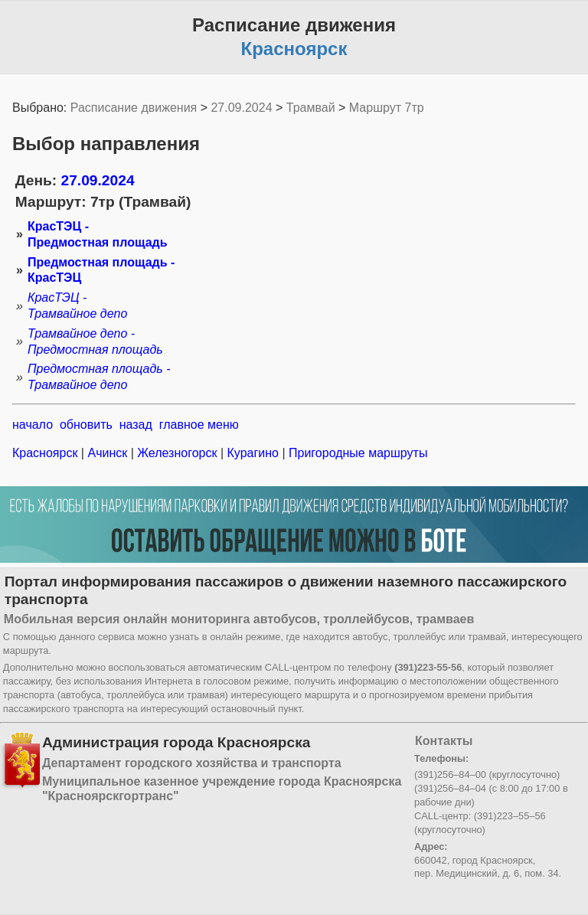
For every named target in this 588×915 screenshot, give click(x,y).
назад (136, 425)
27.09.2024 (241, 108)
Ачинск (108, 453)
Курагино (253, 453)
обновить (86, 425)
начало (33, 425)
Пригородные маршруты (357, 453)
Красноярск (47, 453)
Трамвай (311, 108)
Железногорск (177, 453)
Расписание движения (134, 108)
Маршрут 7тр (387, 108)
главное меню (199, 425)
